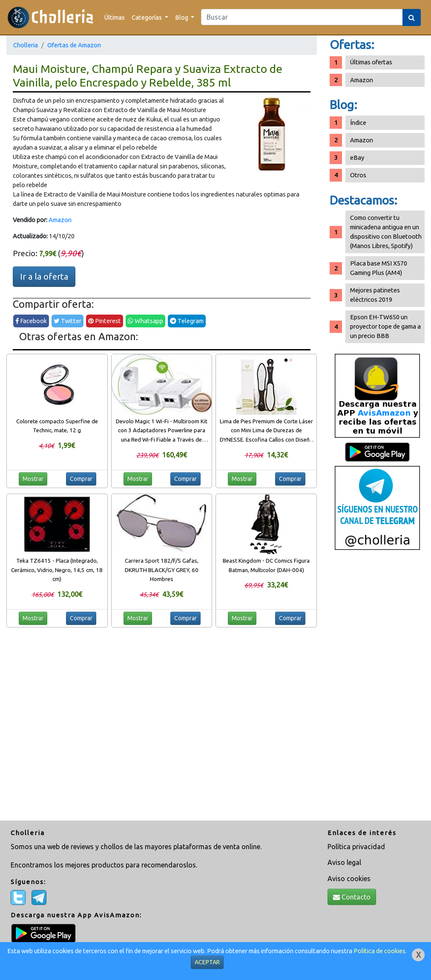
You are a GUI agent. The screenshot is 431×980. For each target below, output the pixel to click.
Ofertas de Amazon (74, 45)
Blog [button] (182, 17)
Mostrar (33, 479)
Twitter (68, 321)
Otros (358, 175)
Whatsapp (145, 321)
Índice (358, 123)
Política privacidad (356, 847)
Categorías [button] (147, 17)
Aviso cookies (349, 879)
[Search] (302, 17)
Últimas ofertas (371, 62)
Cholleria (26, 45)
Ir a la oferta (44, 276)
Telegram (187, 321)
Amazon (60, 220)
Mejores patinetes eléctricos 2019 (375, 295)
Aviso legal (344, 862)
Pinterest (105, 321)
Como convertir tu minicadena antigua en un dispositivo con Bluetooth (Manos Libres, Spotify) (386, 232)
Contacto (352, 897)
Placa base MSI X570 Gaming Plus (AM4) (379, 268)
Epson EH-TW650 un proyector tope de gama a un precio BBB (385, 326)
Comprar (81, 479)
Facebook (31, 321)
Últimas (115, 17)
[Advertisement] (377, 688)
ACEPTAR (207, 962)
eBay (357, 158)
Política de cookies (379, 951)
